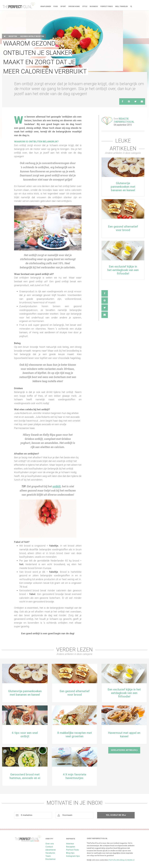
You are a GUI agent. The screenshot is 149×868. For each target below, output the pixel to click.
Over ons (50, 844)
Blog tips (70, 853)
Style (85, 6)
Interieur (70, 844)
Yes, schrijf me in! (116, 815)
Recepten (13, 36)
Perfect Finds (107, 6)
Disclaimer (51, 859)
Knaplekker (46, 6)
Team (48, 856)
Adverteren (51, 850)
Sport (63, 6)
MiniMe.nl (131, 860)
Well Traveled (122, 6)
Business (94, 6)
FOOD (56, 6)
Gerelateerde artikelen (124, 750)
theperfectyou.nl (19, 5)
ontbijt (57, 486)
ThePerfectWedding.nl (117, 860)
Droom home (74, 6)
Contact (49, 847)
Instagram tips (73, 856)
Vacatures (50, 853)
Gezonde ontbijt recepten (32, 36)
